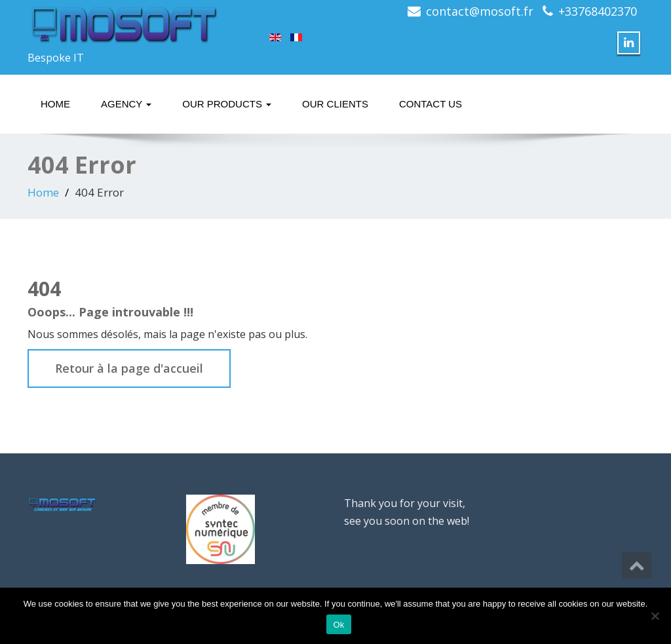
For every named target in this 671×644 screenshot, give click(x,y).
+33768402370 (598, 11)
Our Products (227, 104)
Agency (126, 104)
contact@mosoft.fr (480, 11)
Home (55, 104)
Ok (338, 625)
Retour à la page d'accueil (129, 368)
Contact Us (431, 104)
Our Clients (335, 104)
